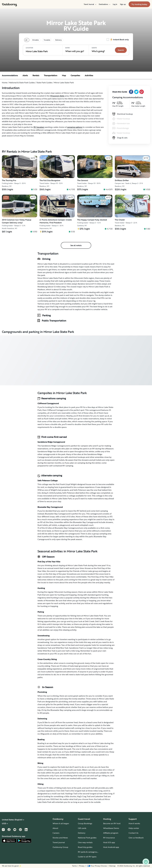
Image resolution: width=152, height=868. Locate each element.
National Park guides (87, 838)
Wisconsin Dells (57, 96)
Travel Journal (90, 4)
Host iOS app (109, 842)
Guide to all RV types (87, 857)
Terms (74, 866)
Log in (115, 4)
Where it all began (61, 823)
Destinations (104, 4)
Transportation (51, 75)
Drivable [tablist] (36, 40)
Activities (89, 75)
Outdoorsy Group (60, 847)
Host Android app (111, 847)
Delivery (82, 833)
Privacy (82, 866)
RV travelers (39, 127)
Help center (134, 828)
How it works (134, 823)
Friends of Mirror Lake (83, 571)
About (55, 828)
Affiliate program (111, 833)
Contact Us (133, 833)
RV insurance (109, 838)
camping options (75, 127)
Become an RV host (112, 823)
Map (64, 75)
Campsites (75, 75)
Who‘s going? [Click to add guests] (98, 50)
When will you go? (75, 50)
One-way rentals (85, 842)
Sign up (123, 4)
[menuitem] (90, 4)
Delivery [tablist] (58, 40)
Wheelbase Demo (111, 828)
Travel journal (59, 842)
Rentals (36, 75)
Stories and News (60, 838)
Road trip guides (85, 847)
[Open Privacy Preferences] (97, 866)
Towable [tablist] (47, 40)
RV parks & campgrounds (89, 852)
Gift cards (82, 828)
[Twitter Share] (136, 92)
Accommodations (10, 75)
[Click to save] (33, 158)
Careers (56, 833)
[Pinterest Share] (142, 92)
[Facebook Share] (131, 92)
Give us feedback (136, 838)
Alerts (25, 75)
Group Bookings (85, 823)
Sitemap (112, 866)
